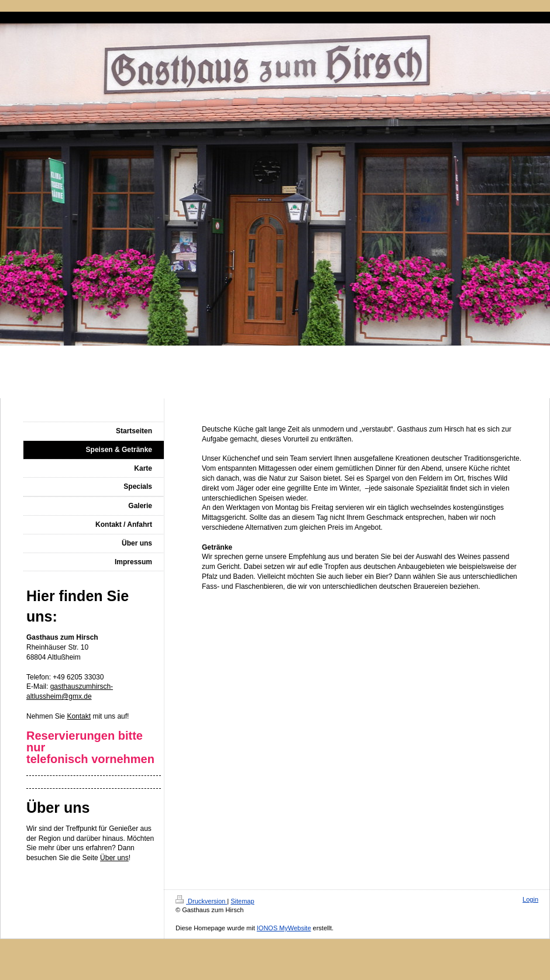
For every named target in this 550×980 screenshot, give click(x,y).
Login (530, 899)
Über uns (114, 858)
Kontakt (79, 716)
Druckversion (201, 901)
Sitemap (242, 901)
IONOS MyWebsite (284, 928)
